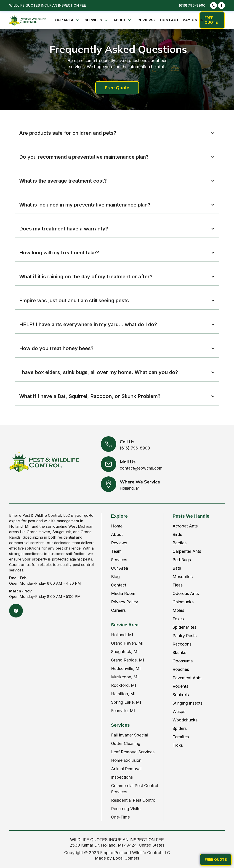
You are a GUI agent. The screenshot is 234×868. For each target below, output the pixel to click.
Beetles (179, 543)
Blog (115, 577)
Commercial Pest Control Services (135, 789)
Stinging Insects (187, 703)
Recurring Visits (126, 809)
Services (119, 560)
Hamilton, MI (123, 694)
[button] (68, 20)
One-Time (120, 817)
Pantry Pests (185, 636)
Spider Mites (184, 627)
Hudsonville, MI (126, 668)
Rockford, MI (124, 685)
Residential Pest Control (134, 800)
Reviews (119, 543)
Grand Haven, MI (127, 643)
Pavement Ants (187, 678)
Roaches (181, 669)
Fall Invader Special (129, 735)
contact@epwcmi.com (141, 468)
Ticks (178, 745)
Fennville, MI (123, 711)
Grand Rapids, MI (128, 660)
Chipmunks (183, 602)
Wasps (179, 712)
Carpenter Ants (187, 551)
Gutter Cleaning (126, 743)
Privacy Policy (125, 602)
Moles (178, 610)
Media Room (123, 593)
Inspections (122, 777)
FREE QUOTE (211, 20)
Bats (177, 568)
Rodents (180, 686)
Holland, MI (122, 635)
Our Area (120, 568)
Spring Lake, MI (126, 702)
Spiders (180, 728)
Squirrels (181, 695)
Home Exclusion (126, 760)
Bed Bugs (182, 560)
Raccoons (182, 644)
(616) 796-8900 (192, 5)
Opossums (183, 661)
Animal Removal (126, 769)
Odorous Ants (186, 593)
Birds (177, 534)
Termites (181, 737)
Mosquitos (183, 577)
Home (117, 526)
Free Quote (117, 88)
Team (116, 551)
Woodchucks (185, 720)
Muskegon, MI (125, 677)
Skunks (179, 652)
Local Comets (126, 858)
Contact (119, 585)
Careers (118, 610)
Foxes (178, 619)
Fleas (178, 585)
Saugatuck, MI (125, 652)
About (117, 534)
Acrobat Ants (185, 526)
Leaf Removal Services (133, 752)
